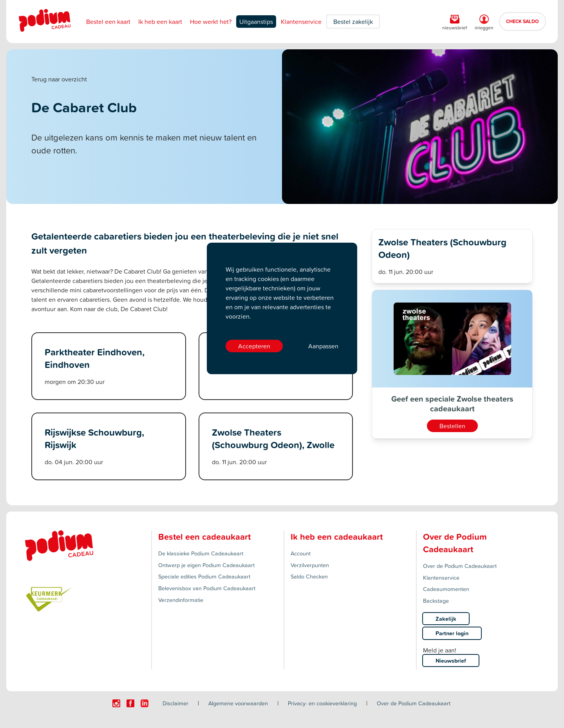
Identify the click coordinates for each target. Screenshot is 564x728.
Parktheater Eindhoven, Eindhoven (95, 358)
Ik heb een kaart (160, 22)
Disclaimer (175, 703)
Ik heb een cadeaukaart (337, 537)
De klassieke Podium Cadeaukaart (201, 553)
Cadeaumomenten (446, 589)
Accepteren (254, 346)
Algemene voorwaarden (238, 703)
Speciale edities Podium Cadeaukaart (204, 576)
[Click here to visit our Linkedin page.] (145, 703)
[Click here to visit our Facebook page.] (130, 703)
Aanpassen (323, 346)
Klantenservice (301, 22)
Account (301, 553)
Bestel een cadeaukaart (204, 537)
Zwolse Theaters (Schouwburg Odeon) (442, 248)
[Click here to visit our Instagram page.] (116, 703)
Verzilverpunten (310, 565)
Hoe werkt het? (211, 22)
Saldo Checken (309, 576)
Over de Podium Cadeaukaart (460, 566)
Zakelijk (446, 619)
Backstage (436, 601)
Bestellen (452, 426)
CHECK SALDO (522, 21)
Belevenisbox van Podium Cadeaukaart (207, 588)
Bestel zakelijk (353, 22)
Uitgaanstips (256, 22)
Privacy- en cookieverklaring (322, 703)
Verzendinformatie (181, 600)
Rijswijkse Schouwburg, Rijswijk (94, 438)
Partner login (452, 633)
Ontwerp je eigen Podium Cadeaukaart (206, 565)
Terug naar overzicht (59, 79)
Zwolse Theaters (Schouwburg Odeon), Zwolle (273, 438)
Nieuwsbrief (451, 660)
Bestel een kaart (108, 22)
